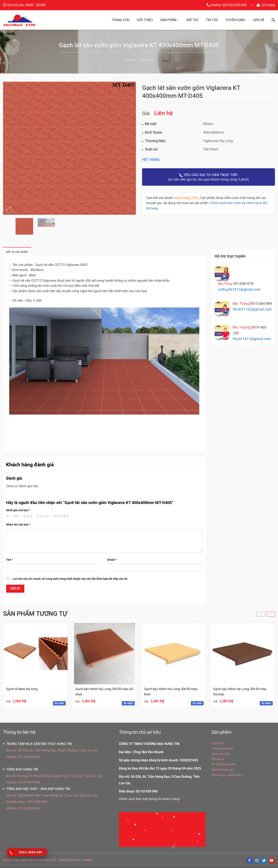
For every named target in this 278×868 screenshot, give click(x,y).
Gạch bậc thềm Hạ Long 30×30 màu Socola (240, 693)
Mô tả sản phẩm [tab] (19, 252)
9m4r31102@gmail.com (252, 309)
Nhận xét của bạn (18, 526)
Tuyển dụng (235, 20)
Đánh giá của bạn (18, 511)
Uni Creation (84, 861)
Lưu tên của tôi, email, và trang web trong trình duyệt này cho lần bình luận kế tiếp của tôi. (70, 580)
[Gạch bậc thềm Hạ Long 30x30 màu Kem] (173, 655)
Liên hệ (258, 20)
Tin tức (212, 20)
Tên (10, 561)
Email (112, 561)
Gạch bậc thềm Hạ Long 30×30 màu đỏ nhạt (102, 693)
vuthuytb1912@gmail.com (239, 289)
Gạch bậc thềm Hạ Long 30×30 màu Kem (171, 693)
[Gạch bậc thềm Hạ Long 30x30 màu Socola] (242, 655)
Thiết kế (64, 861)
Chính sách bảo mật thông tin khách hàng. (150, 800)
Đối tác (192, 20)
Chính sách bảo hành (226, 203)
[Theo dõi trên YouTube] (272, 862)
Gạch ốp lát (147, 60)
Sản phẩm (170, 20)
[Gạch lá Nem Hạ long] (36, 655)
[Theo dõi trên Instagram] (257, 862)
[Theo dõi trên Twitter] (264, 862)
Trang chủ (121, 20)
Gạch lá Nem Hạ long (22, 690)
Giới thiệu (145, 20)
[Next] (271, 615)
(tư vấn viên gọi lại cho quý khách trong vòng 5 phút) (208, 177)
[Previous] (261, 615)
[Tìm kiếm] (273, 20)
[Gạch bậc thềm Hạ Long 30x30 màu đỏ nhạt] (104, 655)
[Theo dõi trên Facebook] (249, 862)
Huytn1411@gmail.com (252, 339)
